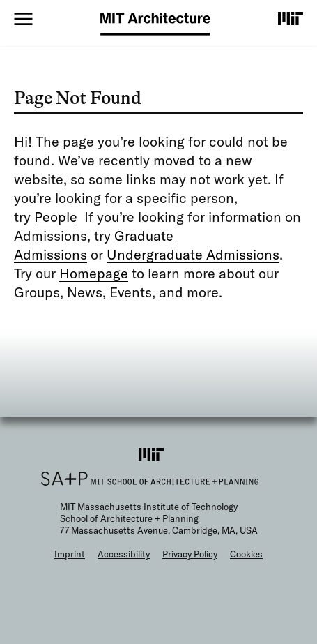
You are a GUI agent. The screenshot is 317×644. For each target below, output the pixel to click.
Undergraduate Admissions (193, 254)
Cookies (246, 554)
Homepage (94, 273)
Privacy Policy (190, 554)
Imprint (70, 554)
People (56, 217)
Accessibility (124, 554)
